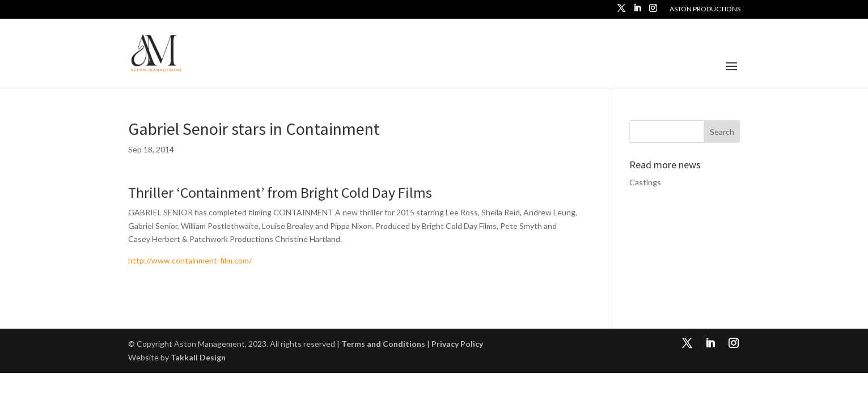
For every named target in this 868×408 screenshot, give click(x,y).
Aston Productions (705, 9)
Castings (645, 182)
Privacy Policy (457, 344)
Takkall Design (198, 357)
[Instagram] (653, 11)
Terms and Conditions (383, 344)
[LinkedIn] (637, 11)
